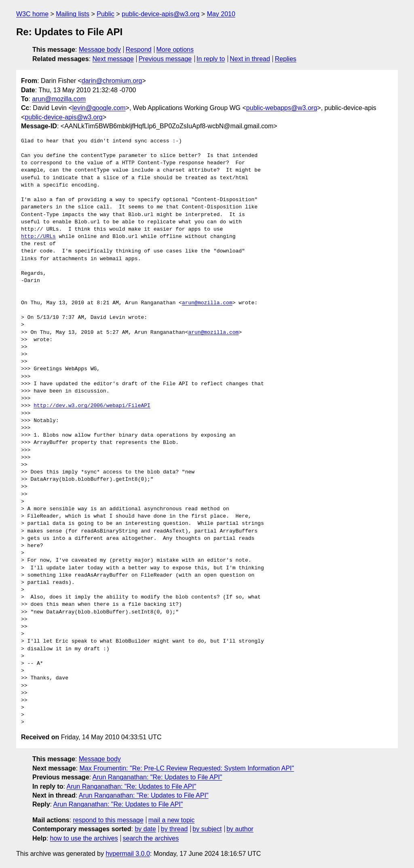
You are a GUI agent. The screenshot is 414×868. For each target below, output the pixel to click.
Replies (286, 59)
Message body (100, 50)
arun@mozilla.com (59, 99)
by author (240, 829)
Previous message (165, 59)
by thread (174, 829)
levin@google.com (99, 108)
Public (106, 14)
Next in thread (250, 59)
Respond (139, 50)
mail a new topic (172, 820)
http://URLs (38, 237)
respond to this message (108, 820)
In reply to (211, 59)
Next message (113, 59)
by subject (207, 829)
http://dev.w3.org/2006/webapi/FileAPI (92, 406)
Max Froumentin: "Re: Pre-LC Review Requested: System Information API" (187, 768)
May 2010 (221, 14)
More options (175, 50)
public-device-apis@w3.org (161, 14)
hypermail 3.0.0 (128, 854)
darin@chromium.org (112, 81)
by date (145, 829)
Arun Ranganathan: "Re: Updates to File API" (157, 777)
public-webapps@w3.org (282, 108)
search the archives (151, 838)
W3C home (32, 14)
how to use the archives (84, 838)
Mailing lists (73, 14)
